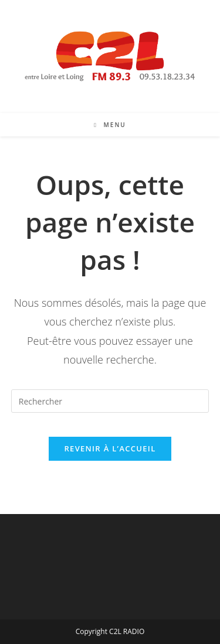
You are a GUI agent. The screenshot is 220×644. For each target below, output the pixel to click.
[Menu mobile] (110, 125)
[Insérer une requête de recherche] (110, 401)
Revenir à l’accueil (110, 448)
